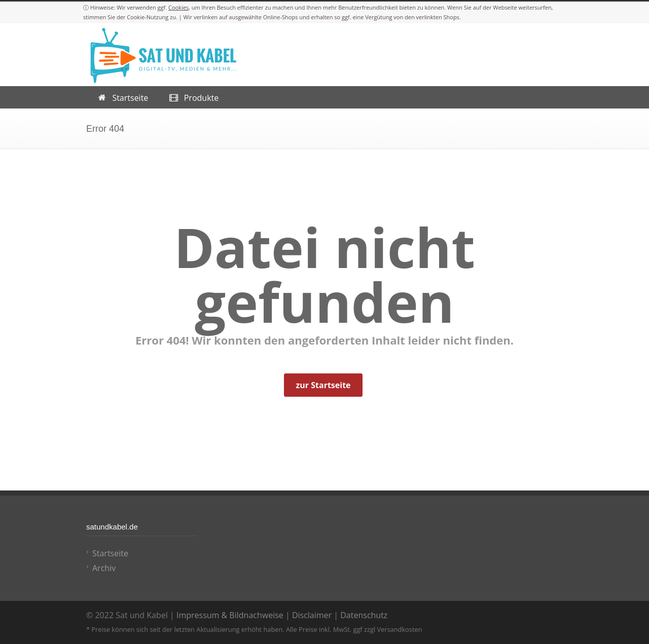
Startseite (110, 553)
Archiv (104, 568)
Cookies (178, 7)
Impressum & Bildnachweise (230, 615)
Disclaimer (312, 615)
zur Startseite (323, 385)
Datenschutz (364, 615)
